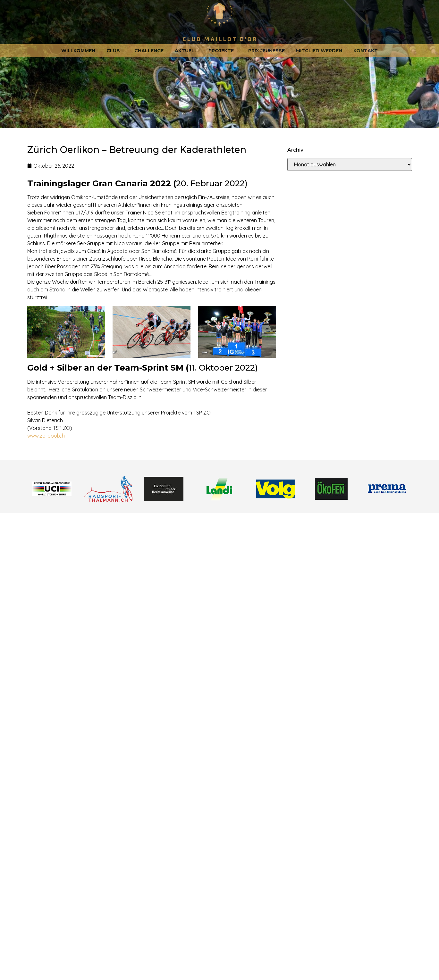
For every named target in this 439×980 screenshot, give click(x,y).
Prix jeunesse (266, 51)
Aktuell (186, 51)
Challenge (149, 51)
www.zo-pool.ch (46, 436)
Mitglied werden (319, 51)
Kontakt (366, 51)
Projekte (223, 51)
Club (115, 51)
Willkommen (78, 51)
